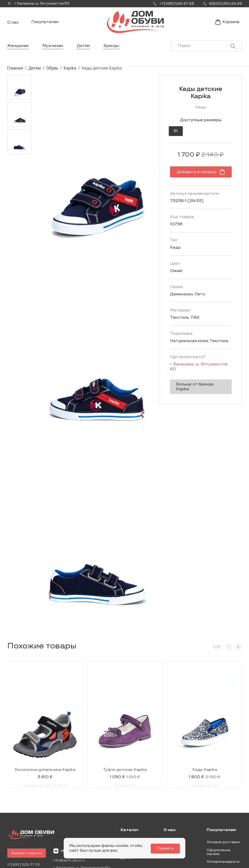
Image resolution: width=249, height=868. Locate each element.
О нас (13, 24)
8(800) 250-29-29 (24, 835)
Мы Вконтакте (70, 814)
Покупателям (45, 23)
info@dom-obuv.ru (69, 823)
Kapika (70, 71)
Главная (15, 71)
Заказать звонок (27, 816)
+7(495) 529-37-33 (24, 828)
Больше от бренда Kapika (197, 375)
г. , (40, 4)
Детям (85, 49)
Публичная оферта (224, 832)
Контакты (173, 813)
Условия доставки (223, 805)
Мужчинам (54, 49)
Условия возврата (223, 824)
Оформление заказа (219, 815)
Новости (171, 805)
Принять (166, 849)
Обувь (52, 71)
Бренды (113, 49)
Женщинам (18, 49)
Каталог (130, 793)
